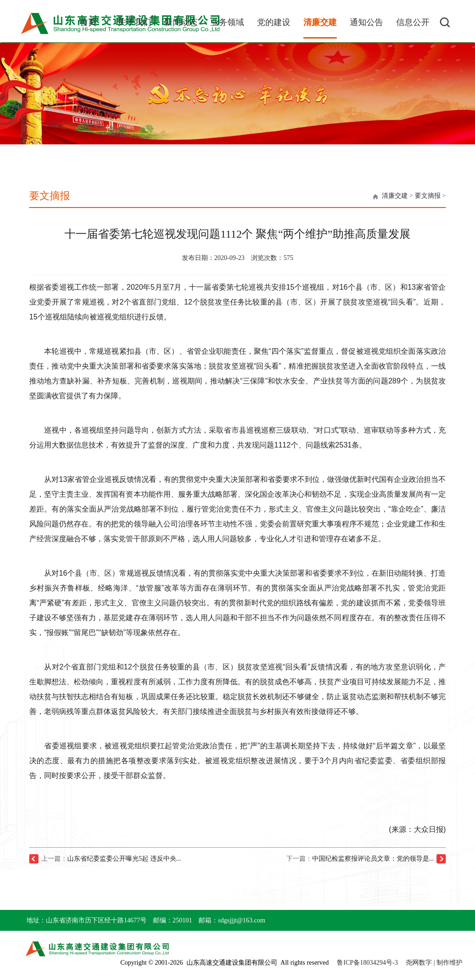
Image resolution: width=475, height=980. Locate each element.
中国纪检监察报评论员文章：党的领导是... (373, 859)
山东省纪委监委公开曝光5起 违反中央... (124, 859)
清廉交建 (395, 196)
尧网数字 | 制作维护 (434, 963)
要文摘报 (428, 196)
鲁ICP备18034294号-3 (367, 963)
